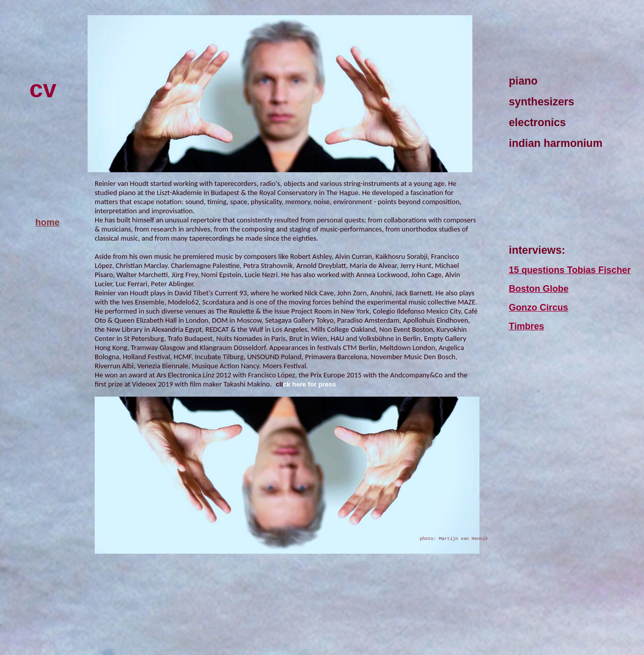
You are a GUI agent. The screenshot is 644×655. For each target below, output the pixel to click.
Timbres (527, 326)
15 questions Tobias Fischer (570, 270)
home (48, 222)
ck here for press (310, 384)
